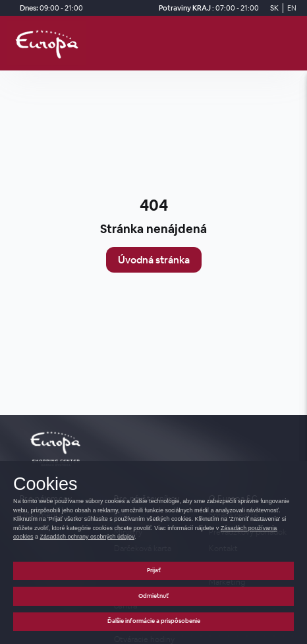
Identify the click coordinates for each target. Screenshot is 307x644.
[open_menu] (293, 43)
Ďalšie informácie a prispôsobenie (154, 621)
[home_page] (51, 43)
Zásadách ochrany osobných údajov (87, 537)
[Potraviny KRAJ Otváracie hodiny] (207, 8)
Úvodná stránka (154, 260)
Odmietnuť (153, 596)
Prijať (154, 570)
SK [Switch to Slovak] (274, 8)
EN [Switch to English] (292, 8)
